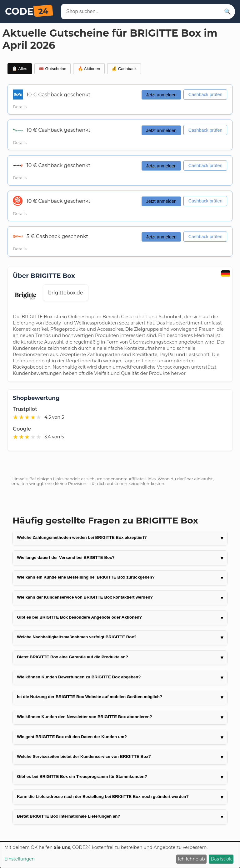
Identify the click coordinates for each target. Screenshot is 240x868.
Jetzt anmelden (161, 95)
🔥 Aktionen (89, 69)
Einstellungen (20, 859)
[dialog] (120, 855)
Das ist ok (221, 859)
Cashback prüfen (205, 94)
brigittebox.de (66, 293)
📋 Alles (20, 69)
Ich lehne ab (192, 859)
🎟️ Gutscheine (52, 69)
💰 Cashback (124, 69)
